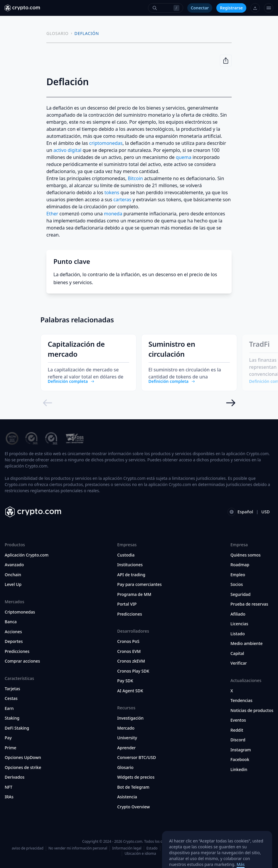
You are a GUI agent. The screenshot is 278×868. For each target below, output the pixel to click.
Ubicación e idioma (140, 853)
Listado (238, 634)
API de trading (131, 575)
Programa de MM (134, 594)
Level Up (13, 584)
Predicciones (17, 651)
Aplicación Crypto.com (27, 555)
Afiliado (238, 614)
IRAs (9, 797)
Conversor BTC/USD (137, 758)
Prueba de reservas (249, 604)
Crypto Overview (133, 807)
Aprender (126, 748)
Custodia (126, 555)
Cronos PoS (128, 641)
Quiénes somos (246, 555)
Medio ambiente (246, 644)
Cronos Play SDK (133, 671)
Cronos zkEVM (131, 661)
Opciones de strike (23, 768)
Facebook (240, 760)
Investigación (130, 718)
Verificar (239, 663)
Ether (52, 214)
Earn (9, 708)
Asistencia (127, 797)
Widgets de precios (136, 777)
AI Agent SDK (130, 691)
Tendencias (241, 701)
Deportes (14, 641)
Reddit (237, 730)
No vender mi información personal (78, 848)
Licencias (239, 624)
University (127, 738)
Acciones (13, 632)
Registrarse (231, 8)
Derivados (15, 777)
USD (266, 512)
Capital (237, 653)
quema (184, 157)
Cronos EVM (129, 651)
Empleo (238, 575)
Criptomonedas (20, 612)
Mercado (126, 728)
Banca (11, 622)
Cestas (11, 698)
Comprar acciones (22, 661)
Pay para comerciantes (139, 584)
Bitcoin (135, 178)
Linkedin (239, 770)
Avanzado (14, 565)
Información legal (127, 848)
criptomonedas (106, 143)
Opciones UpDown (23, 758)
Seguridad (240, 594)
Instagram (241, 750)
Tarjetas (12, 689)
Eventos (238, 720)
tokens (112, 192)
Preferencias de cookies (247, 848)
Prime (11, 748)
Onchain (13, 575)
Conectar (200, 8)
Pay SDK (125, 681)
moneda (113, 214)
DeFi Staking (17, 728)
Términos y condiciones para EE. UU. (193, 848)
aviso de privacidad (28, 848)
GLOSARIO (58, 33)
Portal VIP (127, 604)
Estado (152, 848)
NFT (9, 787)
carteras (122, 200)
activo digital (67, 150)
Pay (8, 738)
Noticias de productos (252, 711)
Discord (238, 740)
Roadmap (240, 565)
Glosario (125, 768)
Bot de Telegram (133, 787)
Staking (12, 718)
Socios (237, 584)
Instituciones (130, 565)
